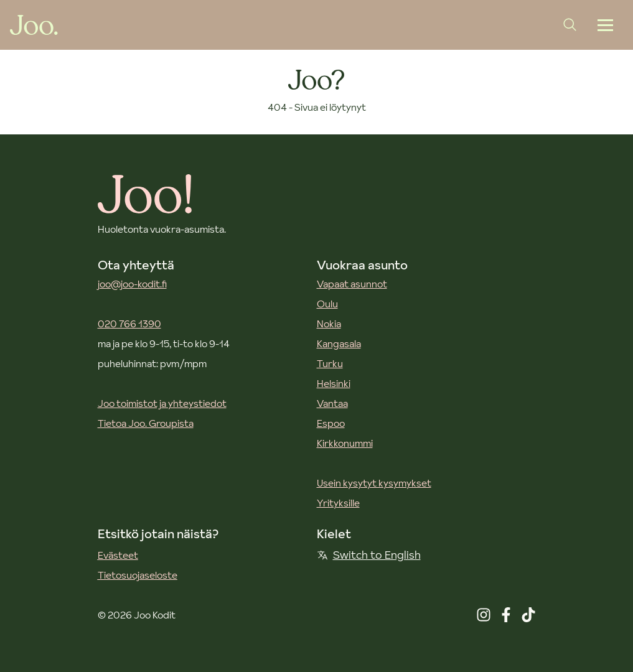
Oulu (327, 304)
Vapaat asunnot (352, 284)
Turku (330, 363)
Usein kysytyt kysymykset (374, 483)
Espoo (331, 423)
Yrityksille (338, 503)
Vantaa (332, 403)
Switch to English (369, 555)
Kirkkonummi (345, 443)
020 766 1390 (129, 324)
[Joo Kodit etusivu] (34, 25)
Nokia (329, 324)
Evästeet (118, 555)
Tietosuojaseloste (138, 575)
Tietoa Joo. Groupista (146, 423)
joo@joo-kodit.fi (132, 284)
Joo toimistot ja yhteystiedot (162, 403)
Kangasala (339, 343)
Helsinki (334, 383)
